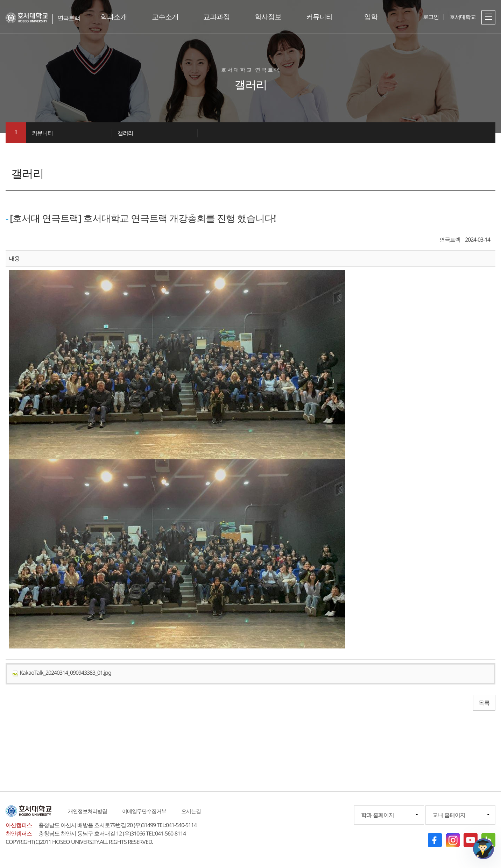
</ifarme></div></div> (484, 849)
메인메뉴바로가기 (0, 0)
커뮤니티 (319, 17)
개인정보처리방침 (87, 811)
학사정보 (268, 17)
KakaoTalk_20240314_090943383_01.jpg (62, 673)
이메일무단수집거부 (144, 811)
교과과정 (217, 17)
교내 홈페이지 (449, 815)
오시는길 (191, 811)
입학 (371, 17)
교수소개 (165, 17)
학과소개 (114, 17)
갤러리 (125, 133)
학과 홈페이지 (377, 815)
